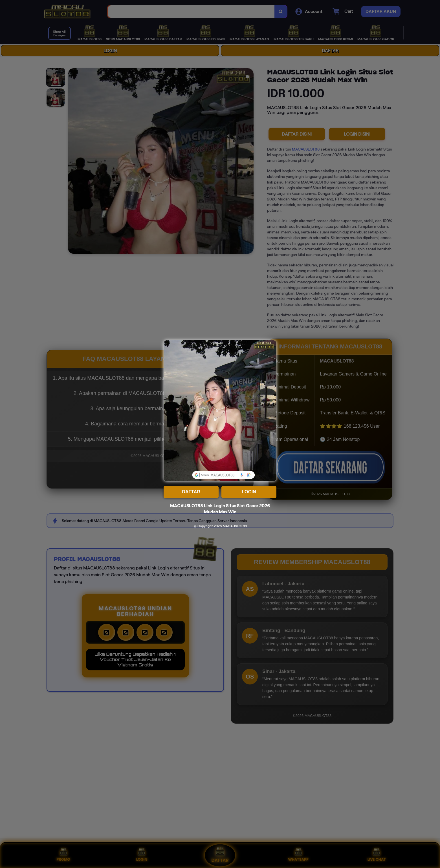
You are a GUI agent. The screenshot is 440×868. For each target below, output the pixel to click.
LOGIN (249, 492)
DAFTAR (191, 492)
